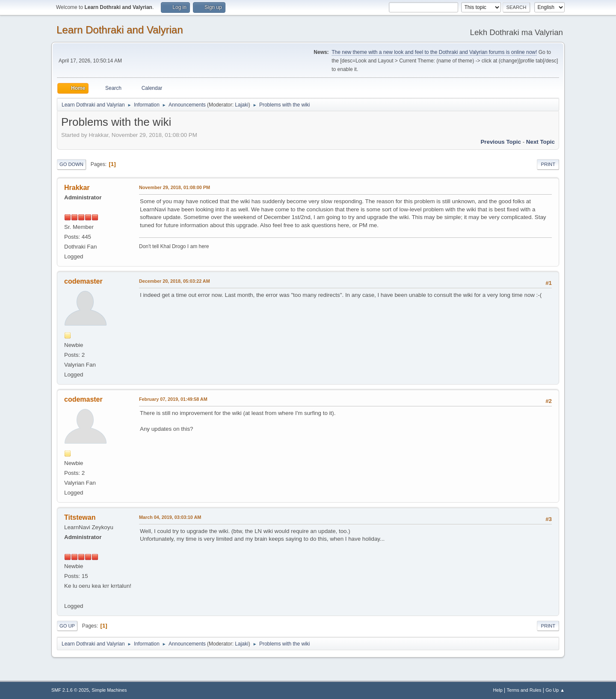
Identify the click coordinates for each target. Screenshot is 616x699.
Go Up (67, 626)
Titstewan (80, 517)
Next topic (540, 142)
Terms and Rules (524, 690)
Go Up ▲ (555, 690)
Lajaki (241, 105)
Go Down (71, 164)
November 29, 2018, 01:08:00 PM (175, 187)
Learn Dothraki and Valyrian (120, 30)
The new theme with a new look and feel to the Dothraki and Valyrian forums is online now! (434, 52)
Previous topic (501, 142)
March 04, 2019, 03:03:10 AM (170, 517)
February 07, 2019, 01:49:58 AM (173, 399)
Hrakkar (77, 188)
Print (548, 164)
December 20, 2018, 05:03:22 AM (175, 281)
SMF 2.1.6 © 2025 (70, 690)
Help (498, 690)
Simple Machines (109, 690)
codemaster (83, 281)
